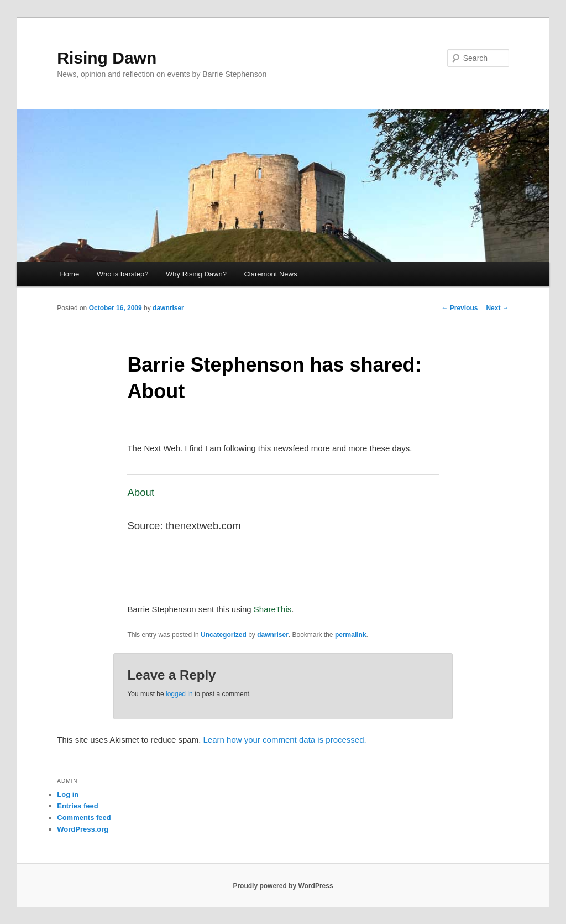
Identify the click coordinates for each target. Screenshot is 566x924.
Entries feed (77, 806)
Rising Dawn (107, 58)
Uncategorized (224, 635)
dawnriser (168, 308)
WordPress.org (83, 829)
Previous (459, 308)
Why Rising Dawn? (196, 274)
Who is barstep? (123, 274)
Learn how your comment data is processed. (285, 740)
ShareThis (272, 609)
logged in (179, 694)
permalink (351, 635)
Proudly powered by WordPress (283, 886)
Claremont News (270, 274)
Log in (68, 794)
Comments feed (84, 818)
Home (69, 274)
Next (497, 308)
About (141, 492)
